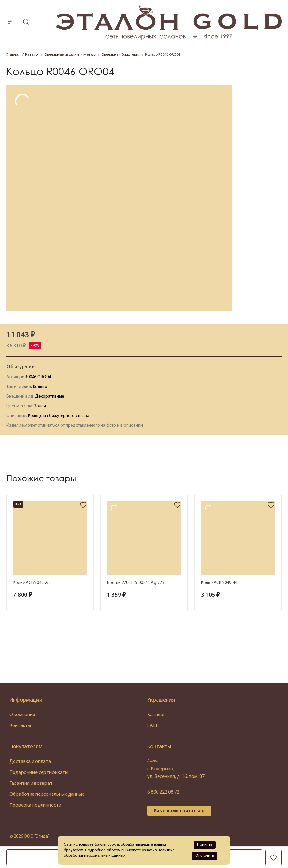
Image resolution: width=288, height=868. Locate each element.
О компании (22, 715)
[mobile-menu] (10, 22)
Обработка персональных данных (47, 794)
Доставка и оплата (30, 762)
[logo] (169, 38)
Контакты (20, 726)
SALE (153, 726)
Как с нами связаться (179, 811)
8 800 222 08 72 (163, 792)
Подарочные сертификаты (39, 773)
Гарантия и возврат (31, 784)
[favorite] (83, 505)
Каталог (156, 715)
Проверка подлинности (35, 805)
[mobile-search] (26, 22)
